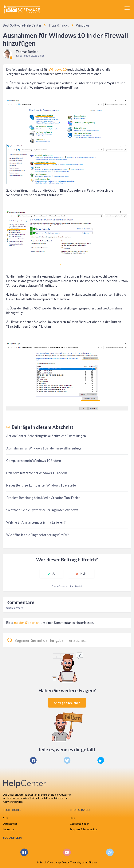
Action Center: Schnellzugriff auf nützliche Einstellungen (46, 436)
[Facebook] (33, 760)
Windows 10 (58, 69)
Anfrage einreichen (67, 703)
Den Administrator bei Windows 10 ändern (37, 473)
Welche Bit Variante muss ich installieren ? (36, 522)
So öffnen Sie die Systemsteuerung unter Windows (42, 510)
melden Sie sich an (27, 623)
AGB (5, 818)
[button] (127, 8)
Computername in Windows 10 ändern (34, 461)
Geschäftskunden (79, 824)
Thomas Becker (27, 52)
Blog (72, 818)
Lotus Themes (90, 862)
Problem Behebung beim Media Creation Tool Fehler (43, 498)
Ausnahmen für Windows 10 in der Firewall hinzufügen (45, 448)
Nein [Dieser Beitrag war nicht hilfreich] (83, 573)
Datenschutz (10, 824)
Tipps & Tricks (59, 25)
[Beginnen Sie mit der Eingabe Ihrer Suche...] (67, 640)
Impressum (9, 829)
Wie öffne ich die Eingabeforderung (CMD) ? (37, 535)
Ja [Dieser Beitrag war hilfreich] (54, 573)
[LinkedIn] (101, 760)
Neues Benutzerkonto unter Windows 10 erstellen (42, 485)
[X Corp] (67, 760)
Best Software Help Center (22, 25)
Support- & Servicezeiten (84, 829)
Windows (83, 25)
